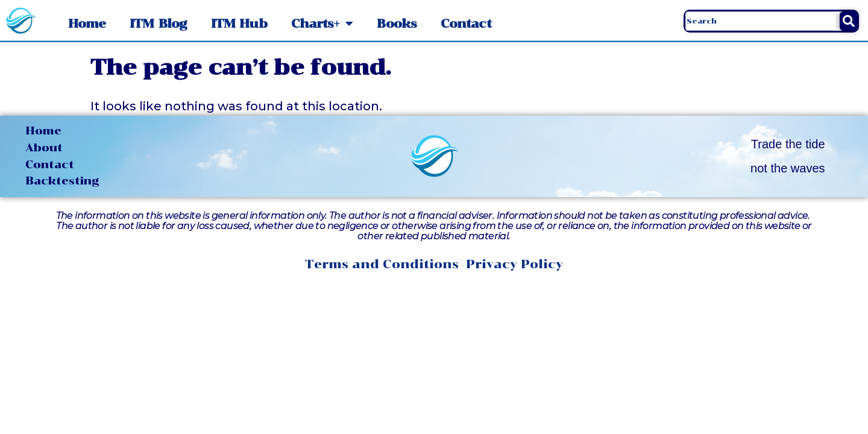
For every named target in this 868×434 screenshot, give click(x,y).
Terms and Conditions (382, 264)
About (44, 148)
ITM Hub (239, 24)
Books (397, 24)
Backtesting (62, 181)
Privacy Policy (514, 264)
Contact (466, 24)
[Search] (848, 21)
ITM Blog (158, 24)
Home (87, 24)
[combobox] (761, 21)
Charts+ (322, 24)
